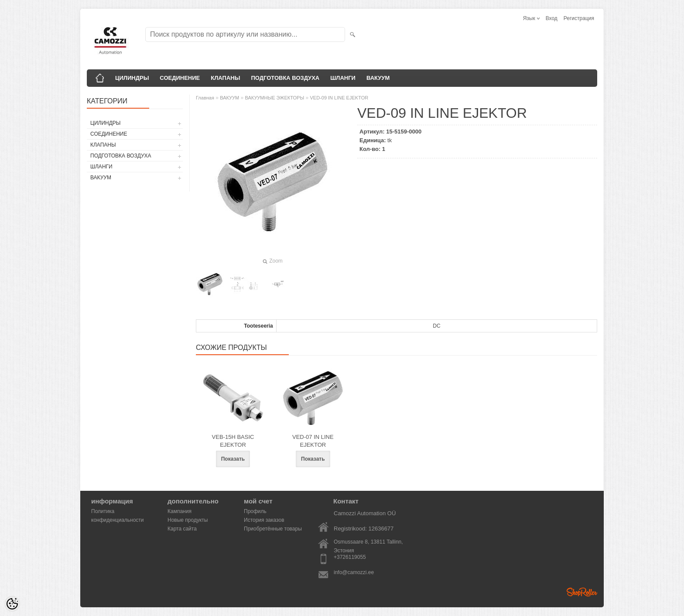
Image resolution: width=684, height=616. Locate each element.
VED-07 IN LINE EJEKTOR (313, 441)
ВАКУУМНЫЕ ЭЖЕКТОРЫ (275, 98)
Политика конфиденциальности (118, 512)
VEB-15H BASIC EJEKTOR (233, 441)
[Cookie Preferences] (12, 604)
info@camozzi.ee (354, 572)
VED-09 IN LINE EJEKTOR (339, 98)
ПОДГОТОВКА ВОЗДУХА (285, 78)
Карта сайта (182, 529)
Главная (205, 98)
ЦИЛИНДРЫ (132, 78)
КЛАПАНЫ (225, 78)
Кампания (180, 511)
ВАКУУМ (378, 78)
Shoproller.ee (582, 592)
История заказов (264, 520)
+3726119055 (350, 557)
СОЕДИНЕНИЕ (180, 78)
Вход (552, 18)
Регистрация (579, 18)
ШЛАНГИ (343, 78)
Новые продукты (188, 520)
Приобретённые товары (273, 529)
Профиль (255, 511)
